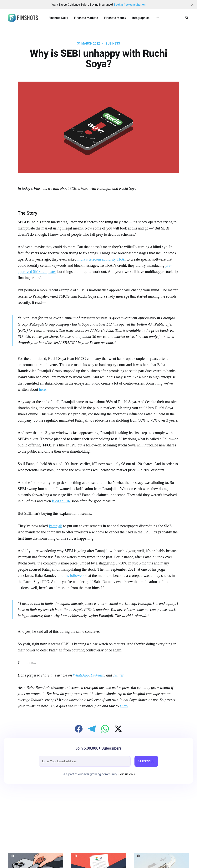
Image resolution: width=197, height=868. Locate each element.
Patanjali (56, 526)
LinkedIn (97, 675)
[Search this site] (187, 18)
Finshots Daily (58, 18)
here (42, 389)
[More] (157, 18)
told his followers (71, 575)
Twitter (118, 675)
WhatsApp (81, 675)
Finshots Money (115, 18)
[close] (192, 5)
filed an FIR (61, 501)
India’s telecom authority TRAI (101, 259)
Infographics (141, 18)
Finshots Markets (86, 18)
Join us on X (127, 774)
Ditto (124, 706)
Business (113, 44)
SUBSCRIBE (146, 761)
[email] (85, 761)
